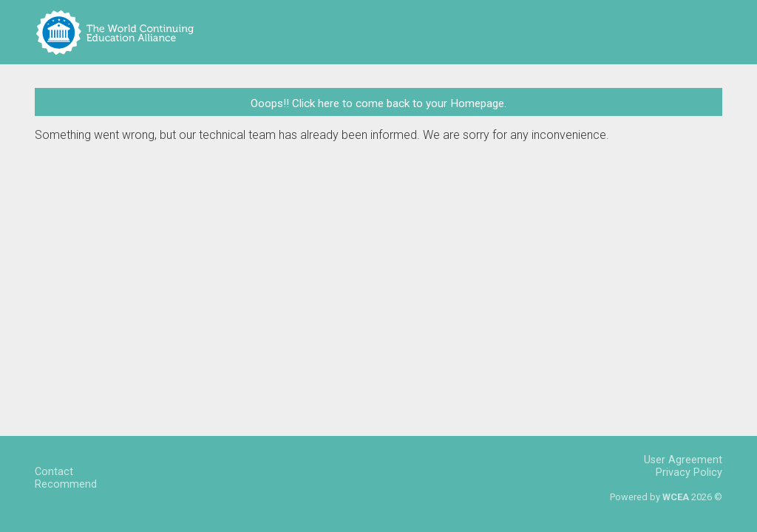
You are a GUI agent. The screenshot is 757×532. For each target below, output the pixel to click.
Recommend (66, 484)
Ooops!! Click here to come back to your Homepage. (378, 103)
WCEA (676, 497)
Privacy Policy (689, 473)
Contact (54, 472)
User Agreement (683, 460)
